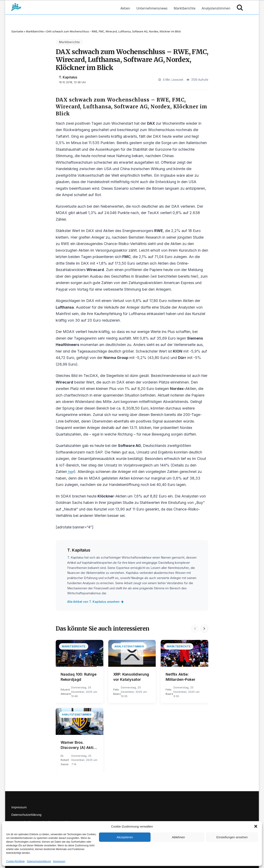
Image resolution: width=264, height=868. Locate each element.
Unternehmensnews (152, 8)
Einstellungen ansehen (232, 837)
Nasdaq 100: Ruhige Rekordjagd (79, 677)
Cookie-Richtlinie (15, 861)
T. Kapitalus (68, 77)
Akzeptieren (125, 837)
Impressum (59, 861)
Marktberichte (184, 8)
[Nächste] (204, 629)
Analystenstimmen (216, 8)
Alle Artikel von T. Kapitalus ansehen (96, 602)
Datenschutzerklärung (39, 861)
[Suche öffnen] (239, 8)
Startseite (17, 31)
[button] (256, 826)
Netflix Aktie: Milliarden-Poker (180, 677)
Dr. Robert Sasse (65, 760)
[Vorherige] (194, 629)
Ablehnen (178, 837)
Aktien (125, 8)
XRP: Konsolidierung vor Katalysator (131, 677)
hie (70, 472)
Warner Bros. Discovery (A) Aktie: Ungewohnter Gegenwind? (79, 745)
